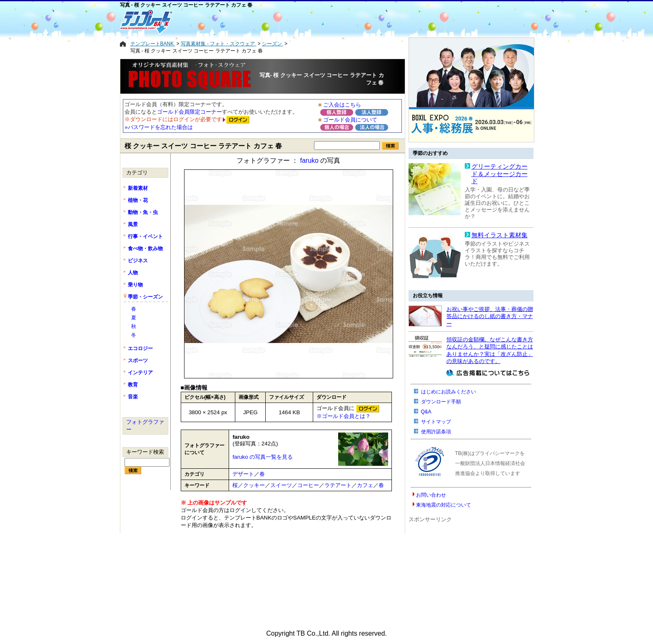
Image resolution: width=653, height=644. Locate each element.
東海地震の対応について (444, 505)
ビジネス (138, 261)
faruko (309, 160)
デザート (243, 474)
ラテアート (338, 485)
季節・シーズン (145, 297)
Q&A (426, 412)
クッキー (254, 485)
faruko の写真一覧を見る (263, 457)
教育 (133, 385)
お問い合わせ (431, 495)
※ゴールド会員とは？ (344, 416)
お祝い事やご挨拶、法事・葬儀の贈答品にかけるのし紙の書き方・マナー (490, 316)
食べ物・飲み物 (145, 249)
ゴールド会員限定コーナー (189, 112)
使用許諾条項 (436, 432)
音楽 (133, 397)
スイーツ (281, 485)
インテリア (140, 373)
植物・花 (138, 200)
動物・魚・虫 (143, 212)
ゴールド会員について (350, 120)
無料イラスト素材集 (500, 235)
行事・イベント (145, 236)
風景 (133, 224)
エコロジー (140, 348)
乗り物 (135, 285)
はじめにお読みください (449, 392)
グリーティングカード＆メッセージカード (500, 174)
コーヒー (308, 485)
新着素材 (138, 188)
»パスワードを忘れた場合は (158, 127)
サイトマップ (436, 422)
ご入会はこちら (342, 105)
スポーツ (138, 361)
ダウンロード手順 (441, 402)
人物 (133, 273)
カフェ (365, 485)
